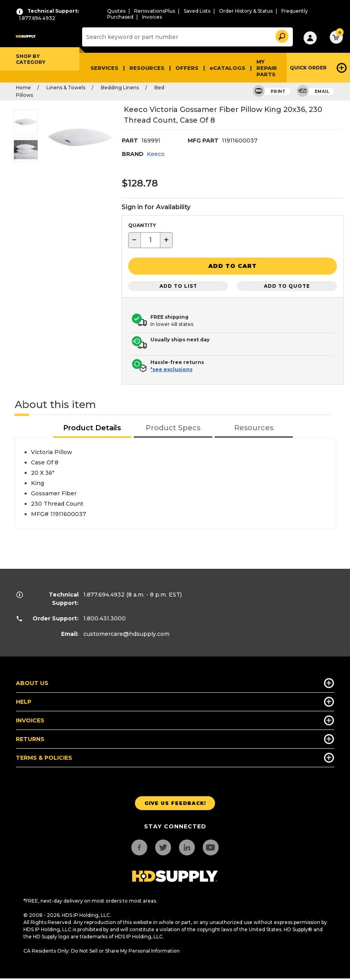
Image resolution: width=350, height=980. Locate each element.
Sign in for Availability (156, 207)
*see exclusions (171, 368)
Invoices (152, 17)
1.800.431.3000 (105, 617)
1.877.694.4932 (104, 593)
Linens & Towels (66, 88)
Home (23, 88)
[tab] (92, 427)
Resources (147, 68)
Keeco (156, 154)
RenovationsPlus (155, 11)
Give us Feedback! (175, 802)
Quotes (116, 11)
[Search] (187, 37)
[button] (281, 35)
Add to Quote (287, 285)
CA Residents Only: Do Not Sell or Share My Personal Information (102, 950)
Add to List (178, 285)
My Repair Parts (267, 68)
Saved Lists (197, 11)
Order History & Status (246, 11)
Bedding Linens (120, 88)
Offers (187, 68)
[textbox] (150, 240)
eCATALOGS (227, 68)
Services (104, 68)
